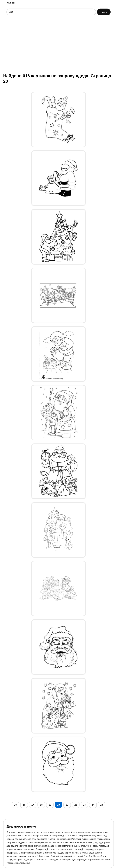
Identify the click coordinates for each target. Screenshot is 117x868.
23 (84, 805)
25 (102, 805)
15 (16, 805)
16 (24, 805)
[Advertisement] (58, 47)
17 (33, 805)
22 (76, 805)
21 (67, 805)
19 (50, 805)
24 (93, 805)
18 (41, 805)
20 (58, 805)
